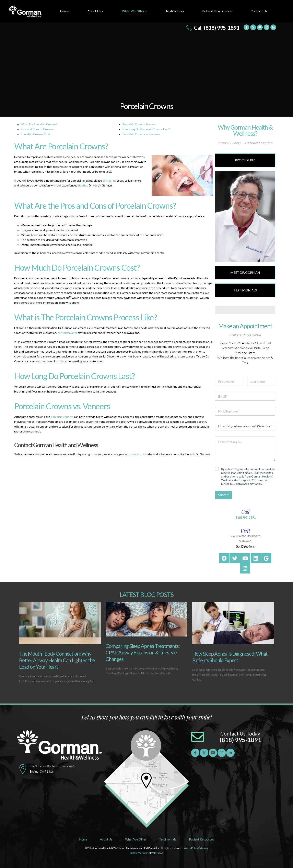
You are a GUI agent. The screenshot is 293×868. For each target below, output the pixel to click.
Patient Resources (216, 11)
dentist (83, 185)
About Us (94, 11)
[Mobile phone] (245, 411)
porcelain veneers (62, 417)
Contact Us (259, 11)
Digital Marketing (140, 853)
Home (65, 11)
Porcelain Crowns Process (139, 124)
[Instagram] (267, 27)
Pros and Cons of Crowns (37, 129)
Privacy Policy (190, 848)
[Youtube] (260, 27)
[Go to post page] (60, 623)
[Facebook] (246, 27)
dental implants (67, 333)
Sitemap (204, 848)
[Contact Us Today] (198, 737)
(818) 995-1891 (245, 517)
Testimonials (175, 11)
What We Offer (133, 11)
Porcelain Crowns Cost (35, 134)
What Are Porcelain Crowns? (39, 124)
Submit (223, 495)
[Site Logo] (25, 11)
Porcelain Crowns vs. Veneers (141, 134)
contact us (109, 180)
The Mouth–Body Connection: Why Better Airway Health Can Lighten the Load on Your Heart (57, 660)
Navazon (158, 853)
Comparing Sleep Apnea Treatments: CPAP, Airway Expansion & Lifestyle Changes (143, 652)
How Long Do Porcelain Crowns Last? (146, 129)
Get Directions (245, 546)
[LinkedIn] (273, 27)
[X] (253, 27)
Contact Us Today (240, 734)
